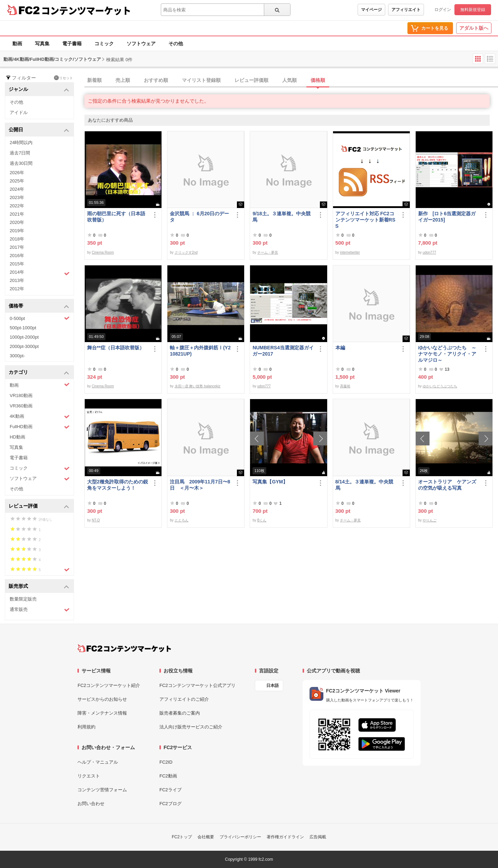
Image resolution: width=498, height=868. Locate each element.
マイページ (371, 10)
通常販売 (40, 610)
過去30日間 (21, 163)
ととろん (182, 520)
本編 (340, 348)
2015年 (17, 264)
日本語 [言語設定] (273, 686)
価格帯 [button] (39, 306)
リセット (63, 78)
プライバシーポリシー (240, 837)
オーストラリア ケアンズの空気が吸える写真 (447, 485)
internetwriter (350, 252)
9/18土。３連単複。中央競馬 (281, 217)
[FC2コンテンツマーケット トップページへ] (124, 648)
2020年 (17, 222)
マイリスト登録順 (201, 80)
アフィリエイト (406, 10)
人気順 (289, 80)
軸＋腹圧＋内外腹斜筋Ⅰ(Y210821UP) (200, 351)
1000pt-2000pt (24, 337)
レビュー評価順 (251, 80)
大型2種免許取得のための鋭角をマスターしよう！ (118, 485)
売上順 (123, 80)
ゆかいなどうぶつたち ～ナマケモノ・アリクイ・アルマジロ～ (447, 354)
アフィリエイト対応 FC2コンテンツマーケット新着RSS (365, 220)
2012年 (17, 289)
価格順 (318, 80)
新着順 (94, 80)
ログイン (443, 10)
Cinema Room (103, 252)
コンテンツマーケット (86, 10)
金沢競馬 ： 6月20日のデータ (199, 217)
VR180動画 (21, 395)
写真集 (42, 44)
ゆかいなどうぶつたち (440, 386)
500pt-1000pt (23, 328)
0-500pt (40, 318)
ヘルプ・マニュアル (98, 762)
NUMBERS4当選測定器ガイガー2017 (283, 351)
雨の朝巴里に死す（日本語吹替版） (116, 217)
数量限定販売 (23, 599)
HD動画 (17, 437)
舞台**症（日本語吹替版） (116, 348)
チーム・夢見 (268, 252)
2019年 (17, 231)
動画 (17, 44)
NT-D (96, 520)
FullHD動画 (40, 427)
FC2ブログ (170, 804)
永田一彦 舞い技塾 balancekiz (198, 386)
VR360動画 (21, 406)
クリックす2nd (186, 252)
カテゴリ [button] (39, 373)
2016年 (17, 256)
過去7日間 (20, 153)
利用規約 (86, 727)
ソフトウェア (141, 44)
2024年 (17, 189)
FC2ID (166, 762)
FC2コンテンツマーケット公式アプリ (197, 685)
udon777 (429, 252)
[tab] (291, 81)
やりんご (430, 520)
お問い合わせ (91, 804)
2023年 (17, 197)
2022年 (17, 206)
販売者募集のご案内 (180, 713)
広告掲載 (318, 837)
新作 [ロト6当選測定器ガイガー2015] (447, 217)
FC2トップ (182, 837)
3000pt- (17, 356)
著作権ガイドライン (285, 837)
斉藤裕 (345, 386)
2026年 (17, 173)
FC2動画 (168, 776)
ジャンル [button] (39, 90)
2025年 (17, 181)
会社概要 (206, 837)
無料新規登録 (473, 10)
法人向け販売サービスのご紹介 (191, 727)
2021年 (17, 214)
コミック (104, 44)
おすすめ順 (156, 80)
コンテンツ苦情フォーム (102, 790)
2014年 (40, 273)
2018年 (17, 239)
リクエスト (89, 776)
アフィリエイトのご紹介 (184, 699)
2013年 (17, 280)
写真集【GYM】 (270, 482)
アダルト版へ (474, 28)
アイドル (19, 112)
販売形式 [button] (39, 587)
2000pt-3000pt (24, 346)
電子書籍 (72, 44)
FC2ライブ (170, 790)
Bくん (262, 520)
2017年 (17, 247)
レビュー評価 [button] (39, 506)
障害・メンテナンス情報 (102, 713)
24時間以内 (21, 143)
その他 (176, 44)
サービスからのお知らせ (102, 699)
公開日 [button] (39, 130)
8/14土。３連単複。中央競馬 (364, 485)
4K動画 (40, 417)
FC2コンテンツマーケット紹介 (109, 685)
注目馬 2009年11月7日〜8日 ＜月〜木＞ (200, 485)
